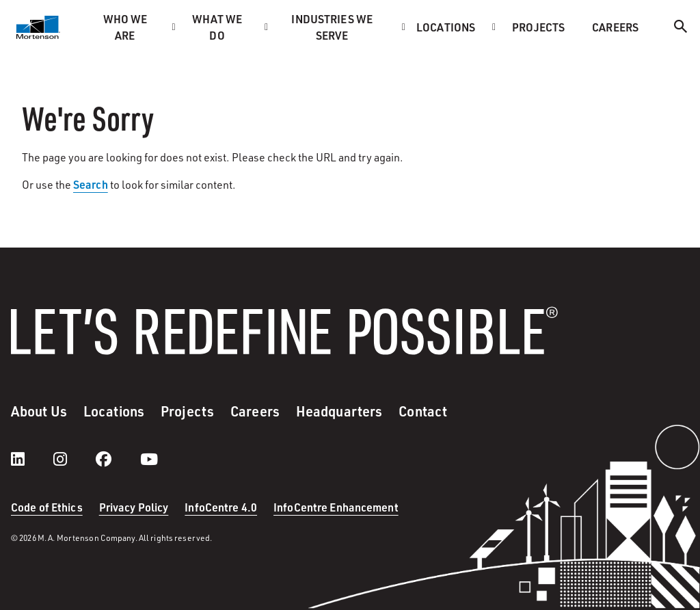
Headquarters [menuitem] (339, 411)
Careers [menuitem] (615, 27)
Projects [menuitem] (538, 27)
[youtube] (149, 459)
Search (91, 184)
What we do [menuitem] (217, 27)
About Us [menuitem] (39, 411)
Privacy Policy (134, 507)
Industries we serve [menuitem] (332, 27)
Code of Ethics (47, 507)
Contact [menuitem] (423, 411)
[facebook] (117, 459)
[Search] (681, 28)
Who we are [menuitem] (125, 27)
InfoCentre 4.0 (221, 507)
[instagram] (74, 459)
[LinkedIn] (31, 459)
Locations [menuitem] (446, 27)
